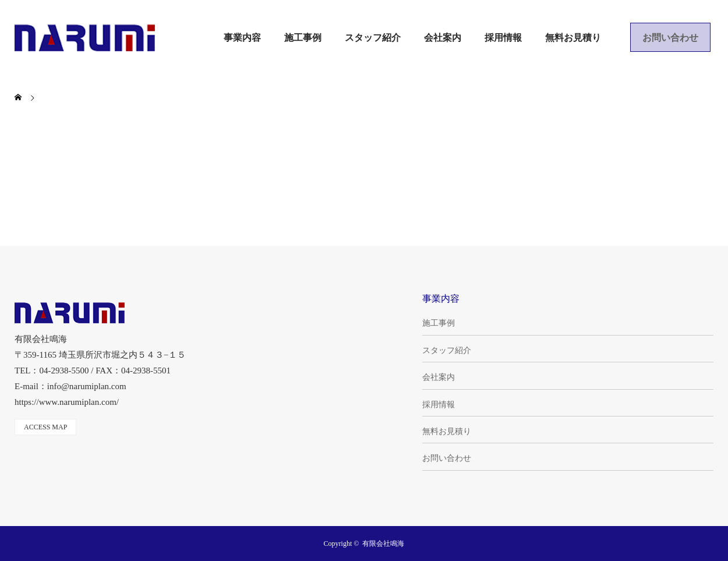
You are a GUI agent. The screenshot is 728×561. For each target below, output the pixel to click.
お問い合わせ (670, 38)
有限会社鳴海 (383, 544)
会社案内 (443, 38)
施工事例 (303, 38)
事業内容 (242, 38)
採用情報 (503, 38)
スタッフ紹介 (373, 38)
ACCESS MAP (45, 427)
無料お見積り (573, 38)
